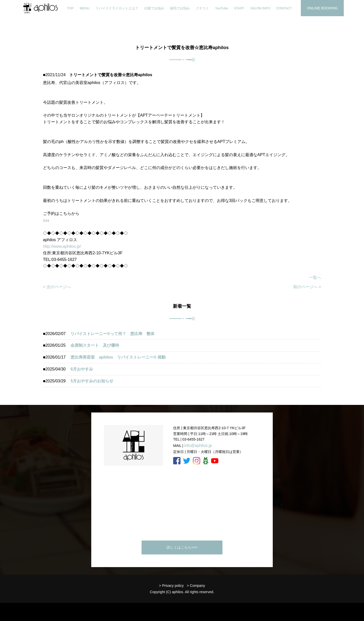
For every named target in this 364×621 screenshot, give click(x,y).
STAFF (239, 8)
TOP (70, 8)
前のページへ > (307, 287)
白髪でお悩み (154, 8)
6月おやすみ (82, 369)
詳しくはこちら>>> (182, 547)
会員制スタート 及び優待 (95, 345)
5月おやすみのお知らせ (92, 381)
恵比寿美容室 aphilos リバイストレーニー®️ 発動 (120, 357)
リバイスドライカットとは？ (117, 8)
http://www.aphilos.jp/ (62, 246)
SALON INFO (260, 8)
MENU (85, 8)
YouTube (222, 8)
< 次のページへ (57, 287)
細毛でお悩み (180, 8)
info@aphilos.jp (198, 446)
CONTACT (284, 8)
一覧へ (315, 277)
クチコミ (202, 8)
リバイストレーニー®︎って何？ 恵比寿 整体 (112, 334)
